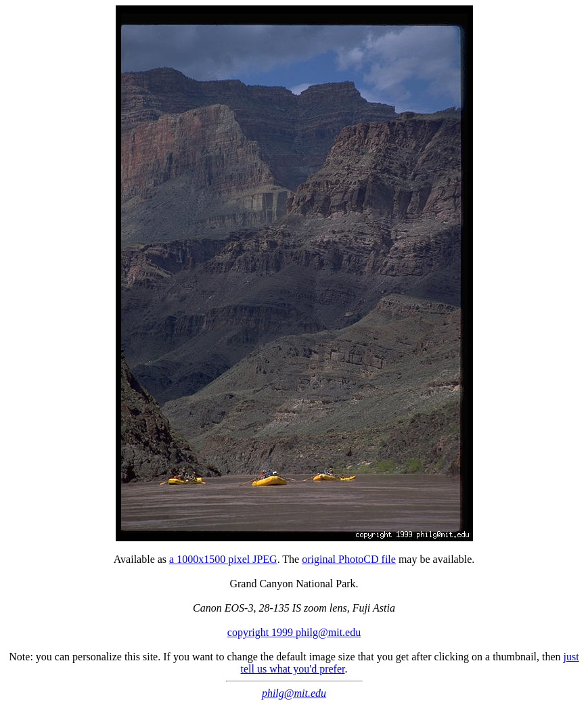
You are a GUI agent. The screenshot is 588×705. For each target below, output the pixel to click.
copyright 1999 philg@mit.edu (294, 632)
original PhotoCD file (349, 559)
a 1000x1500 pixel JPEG (223, 559)
